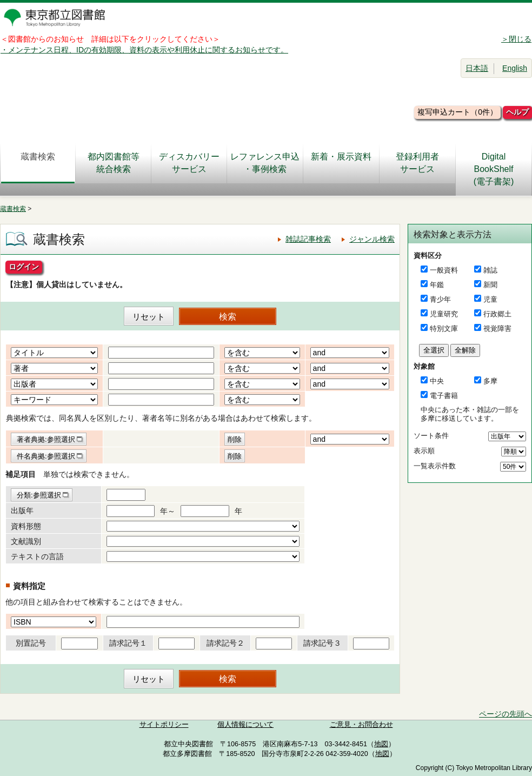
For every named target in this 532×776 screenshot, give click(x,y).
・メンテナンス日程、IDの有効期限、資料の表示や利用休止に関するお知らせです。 (144, 50)
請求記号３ (322, 643)
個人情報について (245, 725)
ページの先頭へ (506, 714)
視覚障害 (497, 329)
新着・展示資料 (341, 163)
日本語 (477, 68)
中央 (437, 381)
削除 (235, 439)
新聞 (490, 285)
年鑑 (437, 285)
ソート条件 (431, 436)
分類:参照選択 (39, 495)
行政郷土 (497, 314)
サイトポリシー (164, 725)
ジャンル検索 (372, 239)
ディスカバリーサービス (189, 163)
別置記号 (31, 643)
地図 (381, 744)
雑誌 (490, 270)
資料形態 (26, 526)
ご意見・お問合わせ (361, 725)
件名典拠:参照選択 (46, 456)
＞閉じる (516, 39)
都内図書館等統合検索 (114, 163)
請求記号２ (225, 643)
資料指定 (29, 586)
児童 (490, 299)
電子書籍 (444, 396)
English (515, 68)
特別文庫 (444, 329)
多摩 (490, 381)
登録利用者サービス (417, 163)
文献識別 (26, 541)
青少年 (440, 299)
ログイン (24, 267)
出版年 (22, 510)
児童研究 (444, 314)
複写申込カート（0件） (457, 112)
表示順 (424, 451)
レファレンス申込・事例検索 (265, 163)
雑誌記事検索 (308, 239)
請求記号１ (128, 643)
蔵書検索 (38, 163)
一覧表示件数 (435, 466)
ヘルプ (517, 112)
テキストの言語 (37, 556)
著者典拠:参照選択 (46, 439)
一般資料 (444, 270)
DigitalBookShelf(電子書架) (494, 169)
